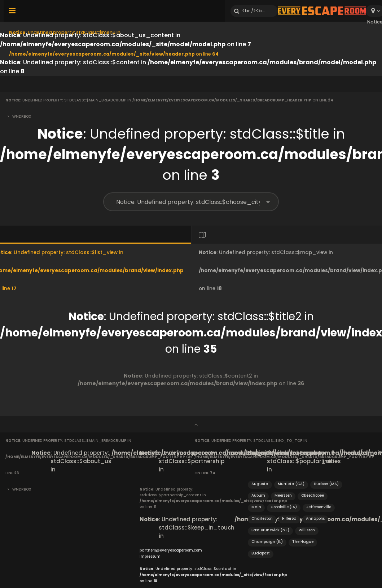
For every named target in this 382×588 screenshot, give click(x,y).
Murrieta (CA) (291, 484)
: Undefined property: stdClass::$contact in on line (213, 575)
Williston (307, 530)
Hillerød (289, 519)
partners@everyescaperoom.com (171, 550)
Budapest (261, 553)
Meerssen (283, 495)
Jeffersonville (319, 507)
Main (256, 507)
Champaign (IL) (267, 542)
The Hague (303, 542)
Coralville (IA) (284, 507)
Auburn (258, 495)
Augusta (260, 484)
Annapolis (315, 519)
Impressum (150, 556)
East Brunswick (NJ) (270, 530)
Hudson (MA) (326, 484)
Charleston (262, 519)
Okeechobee (313, 495)
